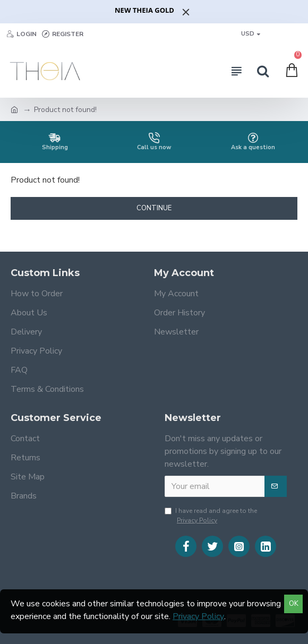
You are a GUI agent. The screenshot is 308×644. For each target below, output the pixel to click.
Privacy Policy (198, 616)
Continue (154, 208)
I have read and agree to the (211, 516)
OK (294, 604)
